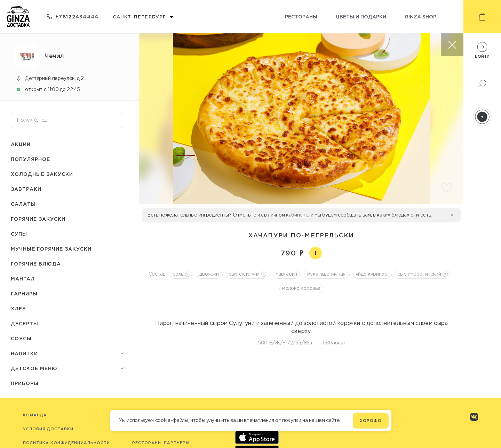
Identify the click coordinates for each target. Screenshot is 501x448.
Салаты (23, 204)
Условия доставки (48, 429)
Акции (21, 144)
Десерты (25, 323)
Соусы (21, 338)
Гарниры (24, 294)
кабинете (297, 215)
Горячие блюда (36, 264)
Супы (19, 234)
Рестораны (301, 17)
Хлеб (18, 308)
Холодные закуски (42, 174)
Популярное (30, 159)
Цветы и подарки (361, 17)
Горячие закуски (38, 219)
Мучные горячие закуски (51, 249)
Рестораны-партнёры (161, 443)
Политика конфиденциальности (66, 443)
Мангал (23, 279)
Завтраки (26, 189)
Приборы (25, 383)
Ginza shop (420, 17)
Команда (35, 415)
